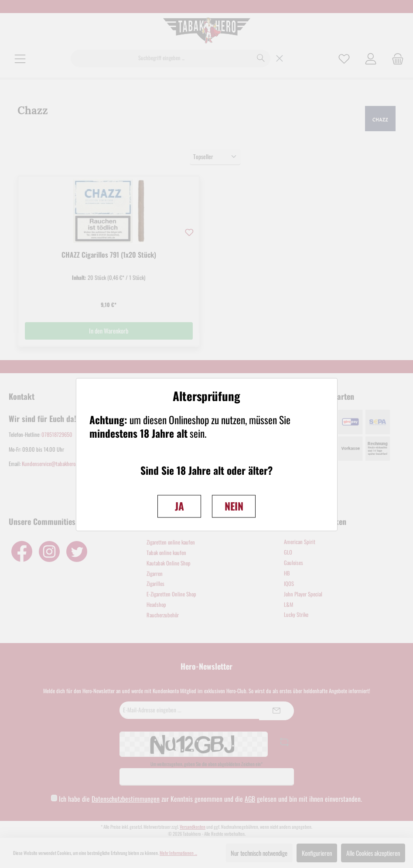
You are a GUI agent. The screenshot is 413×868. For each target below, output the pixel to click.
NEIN (234, 506)
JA (179, 506)
